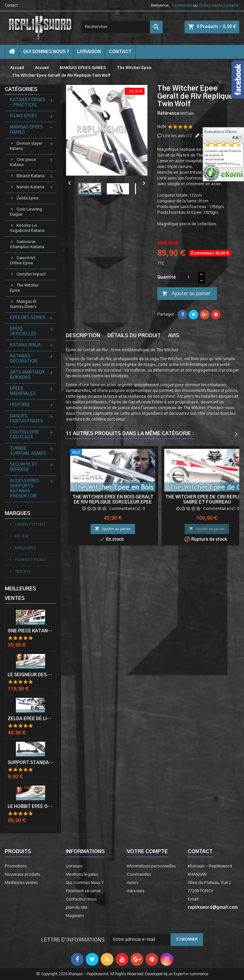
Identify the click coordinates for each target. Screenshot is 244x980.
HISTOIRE (20, 405)
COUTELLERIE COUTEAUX (24, 435)
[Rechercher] (122, 27)
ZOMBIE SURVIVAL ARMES (28, 451)
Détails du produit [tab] (134, 336)
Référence (168, 114)
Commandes (139, 875)
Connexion (182, 5)
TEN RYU (23, 572)
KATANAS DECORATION (24, 359)
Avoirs (132, 883)
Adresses (136, 891)
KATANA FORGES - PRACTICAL (28, 103)
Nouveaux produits (22, 875)
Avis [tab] (174, 336)
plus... (238, 165)
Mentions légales (82, 875)
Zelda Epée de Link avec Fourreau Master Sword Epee (30, 719)
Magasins (75, 916)
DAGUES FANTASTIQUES (26, 419)
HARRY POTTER (30, 525)
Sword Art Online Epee (23, 261)
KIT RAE (22, 536)
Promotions (16, 866)
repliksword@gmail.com (213, 908)
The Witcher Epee (24, 288)
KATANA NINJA (25, 345)
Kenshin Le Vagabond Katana (27, 228)
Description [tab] (83, 336)
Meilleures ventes (21, 883)
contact (120, 52)
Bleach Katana (30, 176)
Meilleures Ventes (20, 594)
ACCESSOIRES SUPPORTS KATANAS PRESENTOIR (25, 489)
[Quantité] (188, 278)
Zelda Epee (28, 198)
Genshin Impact (31, 274)
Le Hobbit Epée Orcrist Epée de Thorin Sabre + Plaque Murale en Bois (30, 807)
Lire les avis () (177, 136)
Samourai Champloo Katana (27, 244)
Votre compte (147, 851)
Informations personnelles (151, 866)
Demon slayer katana (26, 146)
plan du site (77, 908)
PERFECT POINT (30, 560)
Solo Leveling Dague (26, 212)
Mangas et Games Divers (23, 304)
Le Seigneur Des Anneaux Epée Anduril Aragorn (30, 675)
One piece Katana (23, 162)
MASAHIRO (25, 548)
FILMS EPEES (24, 116)
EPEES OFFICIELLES (23, 332)
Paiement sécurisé (83, 891)
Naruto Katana (30, 187)
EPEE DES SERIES (28, 318)
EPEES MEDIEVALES (23, 391)
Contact (11, 5)
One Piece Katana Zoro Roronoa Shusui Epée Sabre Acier (30, 631)
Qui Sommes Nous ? (46, 52)
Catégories (21, 89)
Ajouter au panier (186, 294)
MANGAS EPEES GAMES (26, 130)
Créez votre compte (219, 5)
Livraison (89, 52)
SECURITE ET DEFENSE (24, 467)
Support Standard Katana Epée (30, 763)
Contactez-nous (81, 899)
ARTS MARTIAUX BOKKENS (27, 375)
